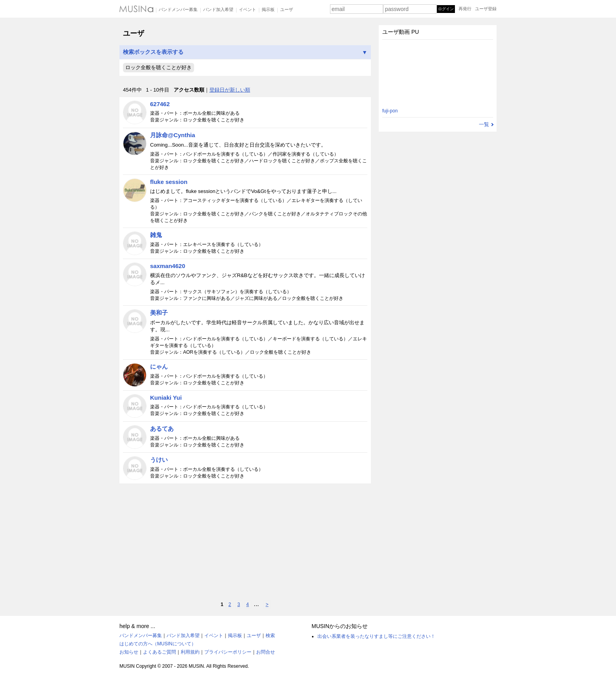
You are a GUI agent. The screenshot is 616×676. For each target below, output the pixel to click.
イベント (247, 9)
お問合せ (266, 652)
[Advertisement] (245, 542)
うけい (159, 460)
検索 (270, 636)
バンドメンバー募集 (178, 9)
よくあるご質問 (159, 652)
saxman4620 (168, 266)
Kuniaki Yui (166, 398)
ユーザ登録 (486, 9)
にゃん (159, 366)
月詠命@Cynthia (173, 135)
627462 (160, 104)
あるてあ (162, 429)
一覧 (484, 124)
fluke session (169, 182)
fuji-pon (390, 111)
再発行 (465, 9)
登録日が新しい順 (230, 90)
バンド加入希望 (218, 9)
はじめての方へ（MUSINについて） (158, 644)
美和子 (159, 313)
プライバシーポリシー (228, 652)
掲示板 (268, 9)
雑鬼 (156, 235)
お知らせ (129, 652)
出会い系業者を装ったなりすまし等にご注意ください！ (376, 636)
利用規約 (190, 652)
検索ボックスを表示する (245, 52)
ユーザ (287, 9)
